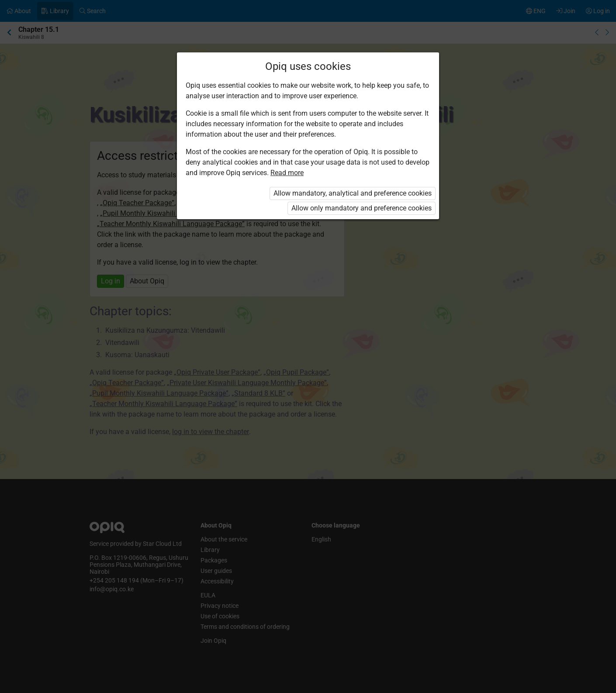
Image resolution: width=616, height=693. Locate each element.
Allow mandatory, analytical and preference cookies (353, 193)
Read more (287, 173)
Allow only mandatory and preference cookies (362, 208)
